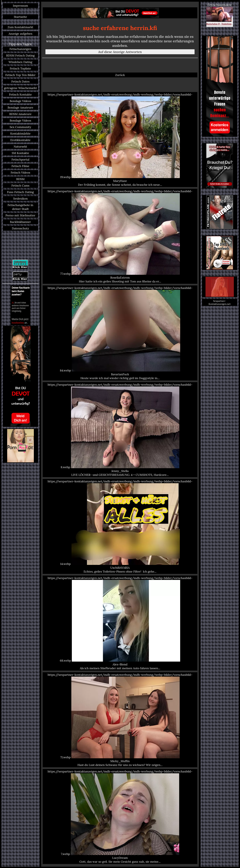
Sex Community (20, 127)
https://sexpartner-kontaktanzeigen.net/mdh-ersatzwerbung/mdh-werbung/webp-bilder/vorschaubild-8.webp (120, 430)
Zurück (120, 75)
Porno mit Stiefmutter (20, 215)
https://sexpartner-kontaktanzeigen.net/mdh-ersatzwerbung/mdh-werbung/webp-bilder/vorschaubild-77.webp (120, 236)
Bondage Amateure (20, 107)
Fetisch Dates (20, 81)
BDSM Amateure (20, 114)
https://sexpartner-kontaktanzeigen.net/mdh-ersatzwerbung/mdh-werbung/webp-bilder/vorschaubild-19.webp (120, 140)
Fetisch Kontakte (20, 94)
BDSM (20, 179)
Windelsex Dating (20, 62)
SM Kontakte (20, 153)
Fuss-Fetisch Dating (20, 192)
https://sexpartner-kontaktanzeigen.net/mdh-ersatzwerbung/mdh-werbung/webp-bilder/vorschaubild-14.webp (120, 526)
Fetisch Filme (20, 166)
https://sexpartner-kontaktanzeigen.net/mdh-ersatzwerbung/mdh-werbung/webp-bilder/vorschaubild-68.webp (120, 623)
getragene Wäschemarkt (20, 88)
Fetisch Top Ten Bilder (20, 75)
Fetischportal (20, 159)
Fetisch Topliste (20, 68)
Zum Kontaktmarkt (20, 27)
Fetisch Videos (20, 172)
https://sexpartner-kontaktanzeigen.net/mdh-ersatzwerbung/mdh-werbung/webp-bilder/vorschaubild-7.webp (120, 816)
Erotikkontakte (20, 140)
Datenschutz (20, 228)
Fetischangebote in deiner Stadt (20, 207)
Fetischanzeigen (20, 49)
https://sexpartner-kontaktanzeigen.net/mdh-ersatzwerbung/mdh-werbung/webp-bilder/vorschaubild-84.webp (120, 333)
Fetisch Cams (20, 185)
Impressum (20, 6)
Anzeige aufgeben (20, 34)
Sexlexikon (20, 198)
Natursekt (20, 146)
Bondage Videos (20, 101)
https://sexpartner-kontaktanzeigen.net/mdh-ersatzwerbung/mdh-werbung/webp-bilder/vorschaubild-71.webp (120, 720)
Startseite (20, 17)
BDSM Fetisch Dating (20, 55)
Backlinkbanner (20, 222)
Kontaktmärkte (20, 133)
